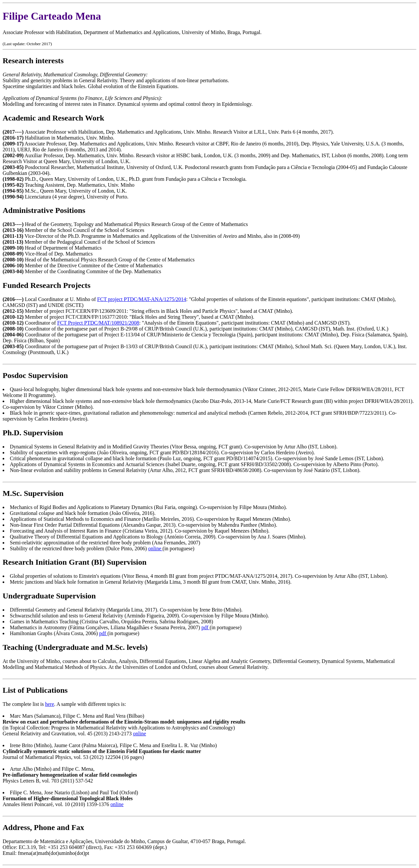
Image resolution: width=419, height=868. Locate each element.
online (155, 548)
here (50, 704)
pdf (205, 627)
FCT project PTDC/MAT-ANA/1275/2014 (142, 299)
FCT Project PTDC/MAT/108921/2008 (98, 323)
